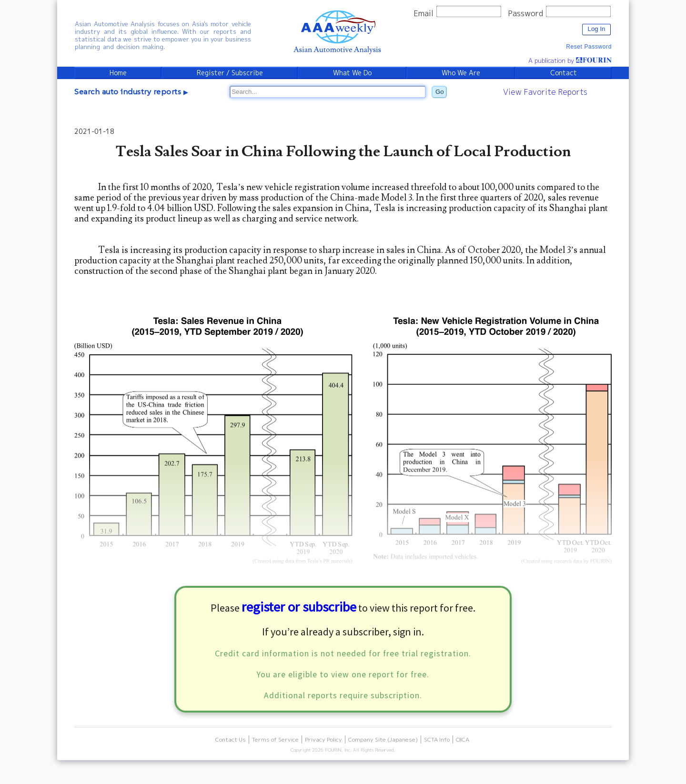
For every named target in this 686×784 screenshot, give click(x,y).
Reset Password (589, 47)
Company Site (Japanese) (383, 740)
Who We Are (461, 73)
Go (440, 92)
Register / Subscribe (230, 73)
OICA (463, 740)
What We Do (353, 73)
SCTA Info (437, 740)
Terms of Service (275, 740)
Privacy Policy (323, 740)
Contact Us (231, 740)
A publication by (570, 60)
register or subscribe (299, 607)
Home (118, 73)
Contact (564, 73)
